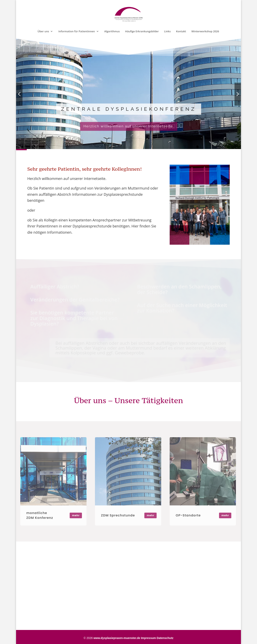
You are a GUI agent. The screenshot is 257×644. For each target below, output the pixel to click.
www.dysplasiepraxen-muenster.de (117, 638)
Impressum (148, 638)
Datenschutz (165, 638)
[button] (19, 94)
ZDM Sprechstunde (118, 515)
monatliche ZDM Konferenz (40, 515)
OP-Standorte (188, 515)
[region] (128, 94)
